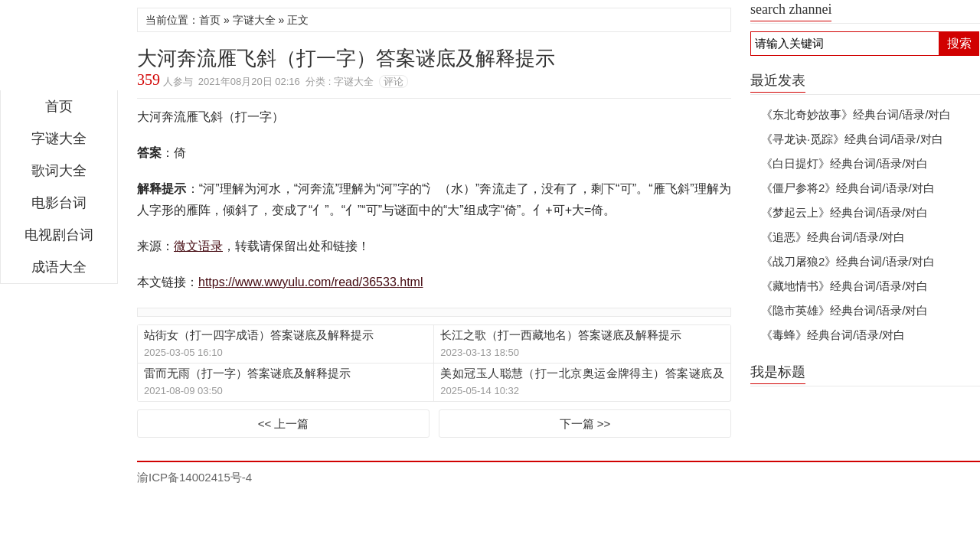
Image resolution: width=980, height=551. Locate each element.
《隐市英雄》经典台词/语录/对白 (844, 310)
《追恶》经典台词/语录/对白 (833, 237)
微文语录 (59, 49)
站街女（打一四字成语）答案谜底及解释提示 (259, 335)
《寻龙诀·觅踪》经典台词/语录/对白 (852, 139)
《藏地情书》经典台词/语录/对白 (844, 286)
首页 (59, 106)
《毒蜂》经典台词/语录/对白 (833, 335)
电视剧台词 (59, 235)
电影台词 (59, 203)
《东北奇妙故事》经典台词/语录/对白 (856, 114)
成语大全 (59, 267)
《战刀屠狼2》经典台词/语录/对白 (848, 261)
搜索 (959, 43)
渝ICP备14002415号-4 (194, 477)
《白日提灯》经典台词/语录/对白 (844, 163)
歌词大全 (59, 171)
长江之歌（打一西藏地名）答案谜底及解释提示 (561, 335)
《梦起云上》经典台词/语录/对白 (844, 212)
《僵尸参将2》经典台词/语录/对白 (848, 188)
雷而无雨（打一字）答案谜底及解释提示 (247, 373)
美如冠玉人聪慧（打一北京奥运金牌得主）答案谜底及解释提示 (582, 374)
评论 (394, 82)
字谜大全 (59, 139)
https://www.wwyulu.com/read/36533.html (310, 282)
